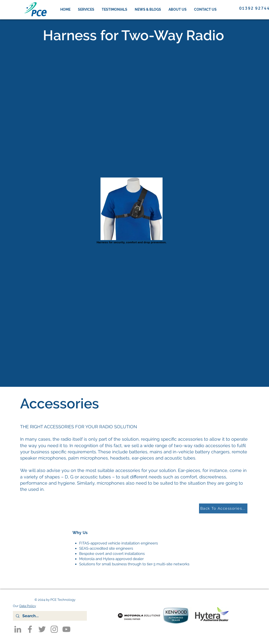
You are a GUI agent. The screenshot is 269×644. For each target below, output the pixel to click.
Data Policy (28, 606)
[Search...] (49, 616)
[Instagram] (54, 629)
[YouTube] (66, 629)
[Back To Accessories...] (223, 508)
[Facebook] (30, 629)
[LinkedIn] (18, 629)
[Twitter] (42, 629)
